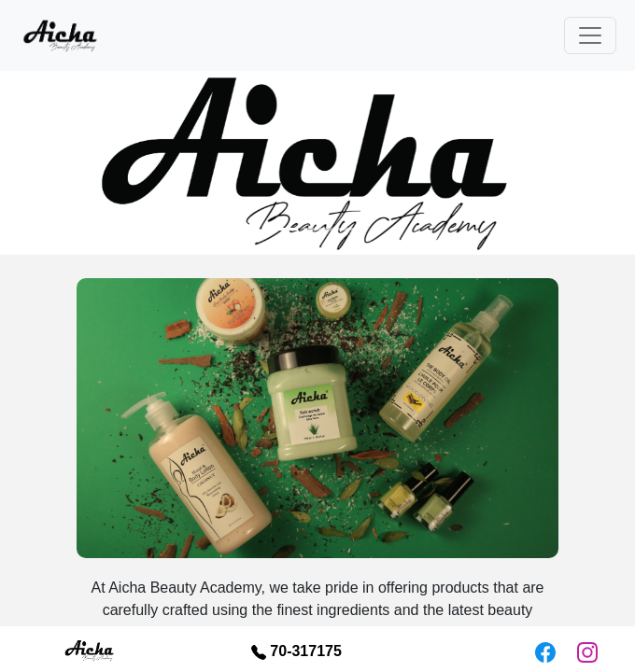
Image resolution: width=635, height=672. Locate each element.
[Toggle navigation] (590, 35)
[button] (48, 163)
